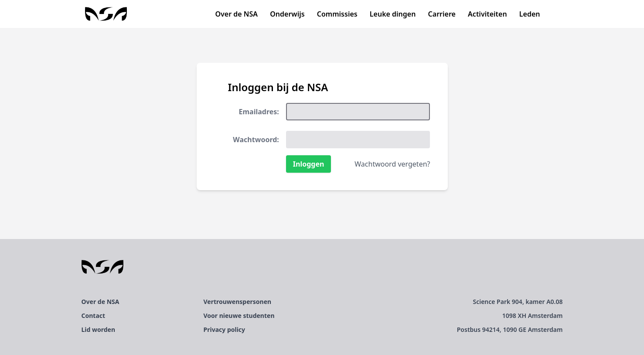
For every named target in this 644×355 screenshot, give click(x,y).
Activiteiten (487, 14)
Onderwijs (287, 14)
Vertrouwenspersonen (238, 302)
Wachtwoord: (256, 140)
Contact (94, 316)
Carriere (442, 14)
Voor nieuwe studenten (239, 316)
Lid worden (99, 329)
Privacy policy (225, 329)
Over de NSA (236, 14)
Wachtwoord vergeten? (392, 164)
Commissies (337, 14)
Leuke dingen (393, 14)
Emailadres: (259, 112)
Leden (530, 14)
